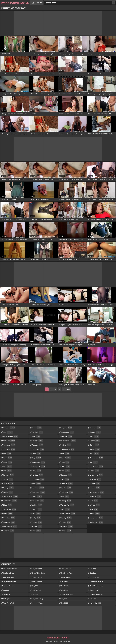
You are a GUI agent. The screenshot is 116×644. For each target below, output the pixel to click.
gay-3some (39, 462)
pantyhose (67, 492)
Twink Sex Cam (66, 577)
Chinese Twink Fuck (10, 569)
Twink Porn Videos (96, 586)
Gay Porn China (9, 573)
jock (36, 514)
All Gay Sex (7, 599)
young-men (97, 522)
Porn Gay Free (66, 569)
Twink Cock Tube (67, 573)
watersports (97, 492)
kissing (37, 522)
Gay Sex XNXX (37, 569)
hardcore (38, 488)
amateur (9, 428)
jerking (37, 505)
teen (94, 454)
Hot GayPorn (95, 577)
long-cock (67, 432)
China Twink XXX (67, 594)
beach (8, 462)
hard (37, 484)
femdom (38, 445)
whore (95, 505)
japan (37, 496)
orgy (65, 479)
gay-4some (39, 466)
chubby (8, 479)
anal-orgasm (10, 436)
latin (37, 531)
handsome (38, 479)
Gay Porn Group (38, 599)
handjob (38, 475)
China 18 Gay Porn (38, 573)
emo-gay (9, 518)
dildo (8, 505)
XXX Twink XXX (8, 577)
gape (36, 454)
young (95, 514)
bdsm (8, 458)
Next (69, 389)
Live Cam (38, 3)
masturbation (68, 441)
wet (94, 501)
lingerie (67, 428)
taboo (95, 445)
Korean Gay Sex (9, 586)
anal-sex (9, 441)
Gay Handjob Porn (9, 582)
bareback (9, 449)
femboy (37, 441)
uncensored (97, 466)
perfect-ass (68, 505)
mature (66, 445)
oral (65, 471)
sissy (94, 436)
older (65, 466)
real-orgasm (68, 514)
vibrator (95, 479)
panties (66, 488)
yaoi (94, 509)
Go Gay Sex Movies (97, 594)
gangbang (38, 449)
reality (66, 518)
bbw (7, 454)
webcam (96, 496)
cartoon (9, 475)
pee (65, 496)
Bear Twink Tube (38, 582)
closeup (8, 484)
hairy (37, 471)
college (8, 488)
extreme (9, 531)
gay (37, 458)
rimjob (66, 522)
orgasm (66, 475)
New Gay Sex (37, 590)
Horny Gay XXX (95, 603)
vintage (95, 484)
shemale (95, 428)
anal (8, 432)
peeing (66, 501)
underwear (96, 475)
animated (9, 445)
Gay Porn (6, 594)
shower (95, 432)
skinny (95, 441)
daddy (8, 492)
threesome (97, 458)
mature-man (68, 449)
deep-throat (11, 496)
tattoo (95, 449)
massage (67, 436)
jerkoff (37, 509)
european (9, 522)
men (65, 454)
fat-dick (37, 432)
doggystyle (10, 509)
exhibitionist (10, 526)
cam (7, 471)
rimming (67, 526)
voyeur (95, 488)
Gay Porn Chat (37, 577)
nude (65, 462)
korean (37, 526)
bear (7, 466)
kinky (37, 518)
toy (94, 462)
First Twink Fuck (9, 603)
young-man (97, 518)
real (65, 509)
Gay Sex (93, 573)
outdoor (67, 484)
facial (37, 428)
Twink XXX (65, 586)
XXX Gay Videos (38, 603)
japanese (38, 501)
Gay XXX (6, 590)
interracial (39, 492)
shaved (66, 531)
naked (66, 458)
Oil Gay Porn (94, 590)
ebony (8, 514)
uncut (95, 471)
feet (36, 436)
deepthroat (10, 501)
